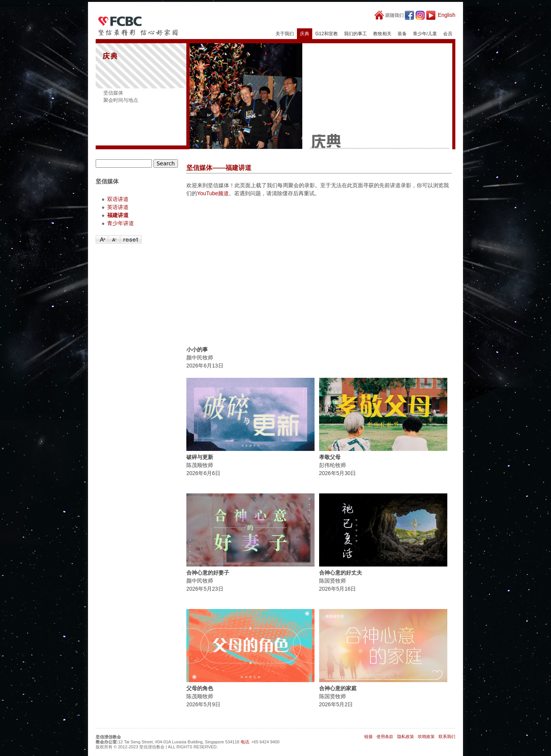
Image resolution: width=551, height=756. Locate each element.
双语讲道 (118, 199)
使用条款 (385, 736)
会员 (448, 34)
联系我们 (447, 736)
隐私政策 (406, 736)
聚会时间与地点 (121, 100)
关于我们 (285, 34)
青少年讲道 (121, 223)
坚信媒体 (113, 93)
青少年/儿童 (425, 34)
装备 (402, 34)
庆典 (305, 34)
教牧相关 (382, 34)
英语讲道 (118, 207)
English (447, 15)
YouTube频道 (213, 193)
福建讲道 (118, 215)
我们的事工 (355, 34)
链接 (368, 736)
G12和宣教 (327, 34)
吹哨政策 (426, 736)
